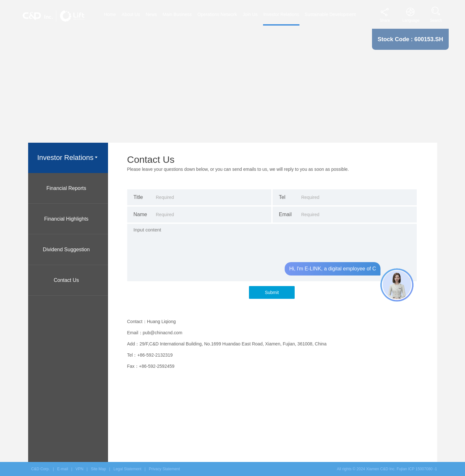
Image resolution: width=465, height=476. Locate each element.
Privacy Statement (164, 469)
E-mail (63, 469)
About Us (131, 14)
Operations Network (217, 14)
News (151, 14)
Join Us (250, 14)
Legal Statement (127, 469)
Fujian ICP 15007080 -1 (417, 469)
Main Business (177, 14)
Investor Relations (281, 14)
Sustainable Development (330, 14)
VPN (79, 469)
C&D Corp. (41, 469)
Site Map (98, 469)
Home (110, 14)
